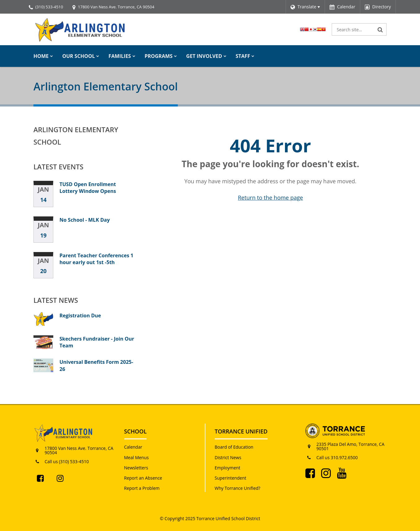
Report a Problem (142, 488)
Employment (227, 468)
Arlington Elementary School (76, 136)
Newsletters (136, 468)
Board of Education (234, 447)
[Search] (380, 29)
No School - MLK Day (85, 220)
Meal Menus (137, 457)
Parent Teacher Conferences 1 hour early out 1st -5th (96, 259)
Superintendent (230, 478)
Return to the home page (270, 198)
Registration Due (80, 316)
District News (228, 457)
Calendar (133, 447)
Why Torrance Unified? (237, 488)
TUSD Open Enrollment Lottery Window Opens (88, 188)
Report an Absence (143, 478)
